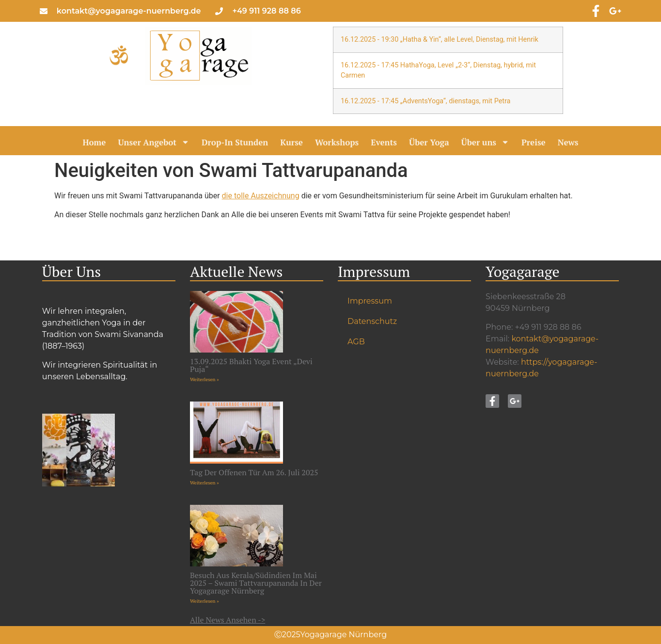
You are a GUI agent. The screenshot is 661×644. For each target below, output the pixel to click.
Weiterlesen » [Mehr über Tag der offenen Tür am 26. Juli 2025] (205, 483)
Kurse (291, 144)
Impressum (370, 301)
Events (384, 144)
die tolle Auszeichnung (261, 196)
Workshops (337, 144)
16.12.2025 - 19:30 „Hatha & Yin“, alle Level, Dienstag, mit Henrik (440, 40)
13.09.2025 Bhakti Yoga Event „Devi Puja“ (251, 365)
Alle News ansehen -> (228, 620)
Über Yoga (429, 144)
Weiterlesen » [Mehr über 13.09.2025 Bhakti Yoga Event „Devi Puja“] (205, 379)
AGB (356, 342)
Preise (534, 144)
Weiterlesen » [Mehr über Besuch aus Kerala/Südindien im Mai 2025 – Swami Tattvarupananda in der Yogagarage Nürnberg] (205, 601)
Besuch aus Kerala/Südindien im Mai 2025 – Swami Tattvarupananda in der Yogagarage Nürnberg (256, 583)
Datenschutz (372, 321)
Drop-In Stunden (235, 144)
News (568, 144)
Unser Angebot (154, 144)
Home (94, 144)
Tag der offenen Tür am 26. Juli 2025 (254, 472)
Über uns (485, 144)
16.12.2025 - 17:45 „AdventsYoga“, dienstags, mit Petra (425, 101)
